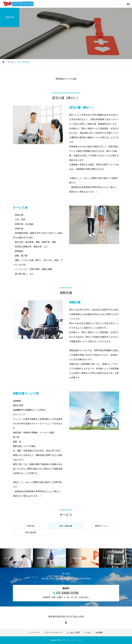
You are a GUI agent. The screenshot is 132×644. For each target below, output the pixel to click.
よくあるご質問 (73, 632)
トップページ (35, 632)
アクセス (88, 632)
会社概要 (99, 632)
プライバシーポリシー (53, 632)
